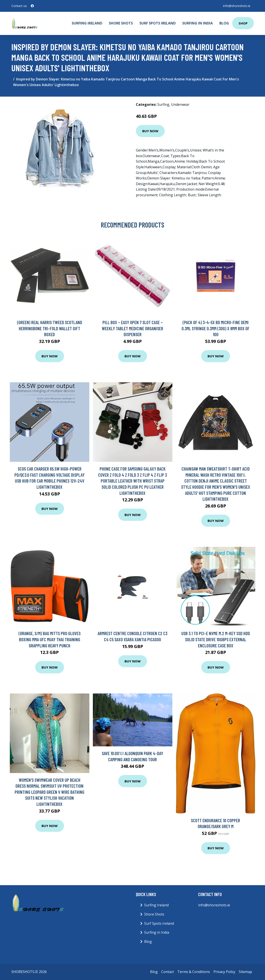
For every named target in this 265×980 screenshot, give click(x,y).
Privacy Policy (224, 972)
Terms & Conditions (194, 972)
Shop (243, 23)
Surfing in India (197, 23)
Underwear (180, 104)
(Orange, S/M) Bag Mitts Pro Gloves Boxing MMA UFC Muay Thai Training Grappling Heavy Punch (50, 639)
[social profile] (32, 6)
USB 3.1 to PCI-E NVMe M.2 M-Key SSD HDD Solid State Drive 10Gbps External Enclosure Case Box (216, 639)
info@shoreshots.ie (237, 6)
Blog (224, 23)
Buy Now (150, 131)
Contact (168, 972)
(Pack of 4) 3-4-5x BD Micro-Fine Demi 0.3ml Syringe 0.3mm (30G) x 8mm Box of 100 (216, 328)
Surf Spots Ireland (158, 23)
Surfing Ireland (87, 23)
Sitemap (245, 972)
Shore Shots (121, 23)
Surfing (163, 104)
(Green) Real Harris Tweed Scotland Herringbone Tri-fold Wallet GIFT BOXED (50, 328)
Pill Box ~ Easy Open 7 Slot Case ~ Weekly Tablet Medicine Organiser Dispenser (132, 328)
